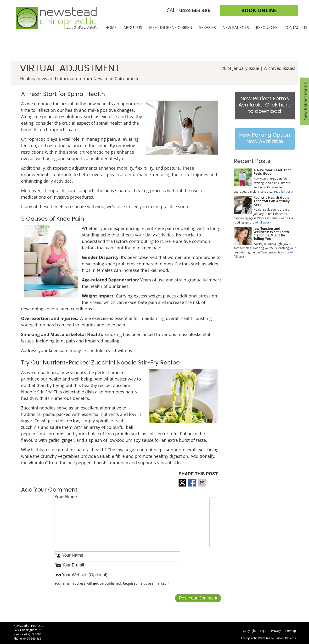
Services (208, 28)
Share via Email (202, 483)
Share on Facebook (193, 483)
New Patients (236, 28)
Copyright (249, 631)
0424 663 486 (32, 638)
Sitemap (290, 631)
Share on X (183, 483)
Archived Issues (280, 68)
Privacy (276, 631)
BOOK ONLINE (259, 10)
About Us (133, 28)
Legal (264, 631)
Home (111, 28)
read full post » (284, 191)
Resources (267, 28)
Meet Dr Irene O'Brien (171, 28)
